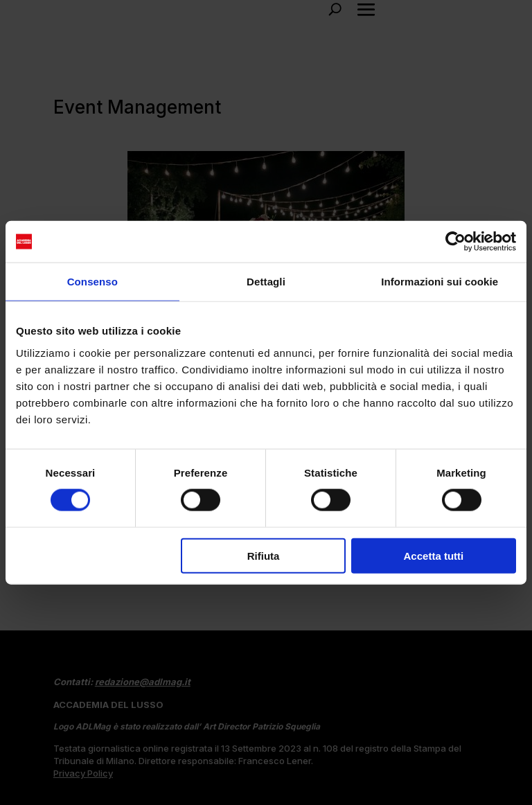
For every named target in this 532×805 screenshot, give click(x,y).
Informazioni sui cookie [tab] (440, 282)
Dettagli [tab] (266, 282)
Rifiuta (264, 555)
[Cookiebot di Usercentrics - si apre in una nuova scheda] (455, 242)
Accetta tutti (434, 555)
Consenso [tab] (92, 282)
